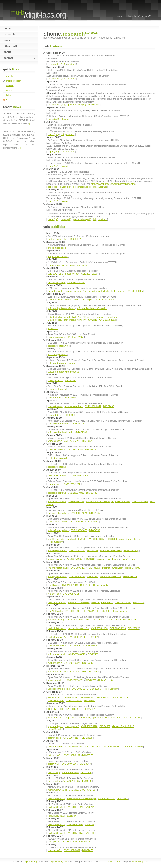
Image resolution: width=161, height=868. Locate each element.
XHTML (103, 862)
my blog (10, 76)
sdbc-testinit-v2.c (72, 317)
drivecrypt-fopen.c (57, 389)
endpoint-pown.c (56, 265)
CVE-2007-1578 (70, 781)
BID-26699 (95, 689)
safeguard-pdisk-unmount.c (61, 363)
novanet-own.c (55, 406)
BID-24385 (87, 738)
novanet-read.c (55, 398)
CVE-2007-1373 (77, 790)
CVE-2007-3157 (72, 738)
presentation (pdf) (57, 64)
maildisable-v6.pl (56, 807)
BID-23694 (114, 747)
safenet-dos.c (54, 738)
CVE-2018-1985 (135, 291)
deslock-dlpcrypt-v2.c (58, 458)
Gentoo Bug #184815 (123, 726)
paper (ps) (53, 166)
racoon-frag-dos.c (57, 282)
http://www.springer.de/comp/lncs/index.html (113, 184)
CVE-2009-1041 (70, 585)
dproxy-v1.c (54, 764)
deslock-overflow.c (57, 602)
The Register (88, 300)
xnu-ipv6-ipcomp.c (57, 620)
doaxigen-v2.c (55, 850)
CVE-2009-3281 (75, 450)
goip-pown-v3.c (55, 274)
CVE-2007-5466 (56, 700)
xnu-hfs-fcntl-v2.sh (76, 539)
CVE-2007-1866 (70, 764)
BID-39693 (70, 398)
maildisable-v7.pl (56, 833)
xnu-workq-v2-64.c (57, 501)
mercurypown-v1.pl (57, 790)
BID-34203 (111, 539)
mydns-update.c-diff (78, 747)
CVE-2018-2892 (107, 320)
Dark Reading (118, 291)
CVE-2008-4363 (123, 602)
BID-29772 (88, 611)
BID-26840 (94, 672)
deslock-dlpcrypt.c (57, 493)
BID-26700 (91, 680)
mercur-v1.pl (54, 781)
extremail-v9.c (55, 755)
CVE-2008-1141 (76, 646)
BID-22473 (85, 842)
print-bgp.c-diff (72, 726)
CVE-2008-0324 (72, 663)
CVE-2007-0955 (75, 824)
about (19, 52)
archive (10, 85)
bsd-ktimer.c (54, 585)
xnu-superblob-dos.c (58, 672)
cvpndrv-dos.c (55, 663)
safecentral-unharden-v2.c (61, 432)
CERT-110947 (107, 620)
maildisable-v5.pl (56, 824)
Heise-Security (55, 542)
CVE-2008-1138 (99, 628)
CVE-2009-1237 (74, 559)
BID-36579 (88, 441)
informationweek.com (129, 539)
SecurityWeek (72, 274)
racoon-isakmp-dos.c (58, 513)
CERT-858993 (103, 611)
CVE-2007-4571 (74, 709)
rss (8, 100)
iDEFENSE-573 (56, 718)
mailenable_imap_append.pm (82, 798)
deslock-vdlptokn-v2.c (59, 475)
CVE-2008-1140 (77, 637)
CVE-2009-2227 (72, 484)
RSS (118, 862)
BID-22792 (122, 798)
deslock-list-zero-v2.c (79, 628)
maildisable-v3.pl (56, 816)
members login (14, 81)
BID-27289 (88, 663)
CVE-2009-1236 (77, 576)
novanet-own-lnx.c (74, 406)
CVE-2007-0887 (72, 850)
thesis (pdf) (53, 119)
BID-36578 (90, 450)
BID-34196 (86, 585)
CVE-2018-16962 (105, 300)
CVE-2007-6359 (79, 672)
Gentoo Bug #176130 (132, 747)
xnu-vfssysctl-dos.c (57, 550)
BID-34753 (93, 522)
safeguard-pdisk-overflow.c (61, 308)
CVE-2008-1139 (118, 628)
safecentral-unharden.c (59, 424)
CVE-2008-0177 (76, 620)
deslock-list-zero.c (57, 628)
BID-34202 (93, 550)
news (9, 90)
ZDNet (76, 300)
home (19, 28)
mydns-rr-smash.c (57, 747)
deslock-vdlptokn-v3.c (59, 346)
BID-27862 (133, 628)
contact (19, 58)
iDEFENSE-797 (76, 501)
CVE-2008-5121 (73, 611)
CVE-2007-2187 (72, 755)
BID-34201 (92, 576)
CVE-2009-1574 (79, 513)
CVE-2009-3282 (72, 441)
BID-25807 (89, 709)
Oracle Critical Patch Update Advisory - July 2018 (72, 320)
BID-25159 (135, 718)
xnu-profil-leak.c (56, 559)
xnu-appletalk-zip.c (57, 576)
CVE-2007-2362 (98, 747)
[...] (31, 124)
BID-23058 (86, 781)
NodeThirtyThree (141, 862)
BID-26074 (90, 700)
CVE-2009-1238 (77, 550)
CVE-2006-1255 (70, 772)
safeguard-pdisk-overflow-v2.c (92, 308)
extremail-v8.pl (120, 697)
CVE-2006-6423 (75, 807)
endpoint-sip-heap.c (58, 256)
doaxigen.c (53, 842)
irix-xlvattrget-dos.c (57, 354)
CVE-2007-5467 (74, 700)
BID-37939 (78, 424)
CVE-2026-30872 (72, 239)
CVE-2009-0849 (93, 406)
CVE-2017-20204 (90, 274)
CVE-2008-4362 (80, 475)
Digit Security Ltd (58, 862)
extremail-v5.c (88, 697)
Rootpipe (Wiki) (76, 337)
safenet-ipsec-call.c (57, 654)
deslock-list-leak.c (57, 646)
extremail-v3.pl (55, 697)
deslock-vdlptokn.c (57, 467)
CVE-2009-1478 (78, 522)
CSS (111, 862)
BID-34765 (95, 513)
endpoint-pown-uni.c (77, 265)
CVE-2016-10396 (76, 282)
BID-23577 (88, 755)
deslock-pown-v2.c (57, 637)
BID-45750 (70, 380)
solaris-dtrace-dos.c (58, 522)
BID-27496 (93, 654)
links (8, 95)
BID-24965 (105, 726)
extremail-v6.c (104, 697)
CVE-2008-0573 (77, 654)
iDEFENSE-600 (56, 709)
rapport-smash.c (56, 291)
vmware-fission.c (56, 450)
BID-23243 (85, 764)
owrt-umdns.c (54, 239)
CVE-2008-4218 (71, 594)
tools (19, 40)
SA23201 (90, 807)
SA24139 (90, 824)
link (63, 134)
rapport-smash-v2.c (76, 291)
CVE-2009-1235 (96, 539)
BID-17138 (86, 772)
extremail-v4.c (71, 697)
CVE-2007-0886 (69, 842)
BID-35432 (92, 493)
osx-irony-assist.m (57, 337)
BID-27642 (92, 620)
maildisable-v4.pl (56, 798)
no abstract (94, 105)
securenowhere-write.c (59, 300)
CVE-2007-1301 (107, 798)
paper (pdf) (53, 134)
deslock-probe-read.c (102, 602)
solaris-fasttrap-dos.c (58, 530)
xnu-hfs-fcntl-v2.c (56, 539)
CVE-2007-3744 (119, 718)
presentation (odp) (57, 105)
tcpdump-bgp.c (55, 726)
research (19, 34)
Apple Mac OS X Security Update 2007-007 (87, 718)
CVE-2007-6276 (80, 689)
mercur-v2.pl (54, 772)
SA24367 (92, 790)
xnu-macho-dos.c (56, 680)
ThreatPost (112, 317)
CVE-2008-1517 (140, 501)
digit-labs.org (46, 15)
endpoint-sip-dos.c (57, 248)
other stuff (19, 46)
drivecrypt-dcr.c (55, 380)
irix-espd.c (53, 328)
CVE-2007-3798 (89, 726)
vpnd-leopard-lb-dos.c (59, 689)
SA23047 (71, 816)
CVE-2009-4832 (76, 493)
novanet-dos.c (55, 415)
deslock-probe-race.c (79, 602)
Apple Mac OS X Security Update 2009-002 (108, 501)
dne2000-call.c (55, 611)
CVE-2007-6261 (75, 680)
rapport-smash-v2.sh (98, 291)
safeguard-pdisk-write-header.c (63, 372)
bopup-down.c (55, 484)
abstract (72, 64)
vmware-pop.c (55, 441)
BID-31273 (139, 602)
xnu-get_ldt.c (54, 594)
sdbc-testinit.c (55, 317)
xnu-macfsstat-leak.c (58, 568)
